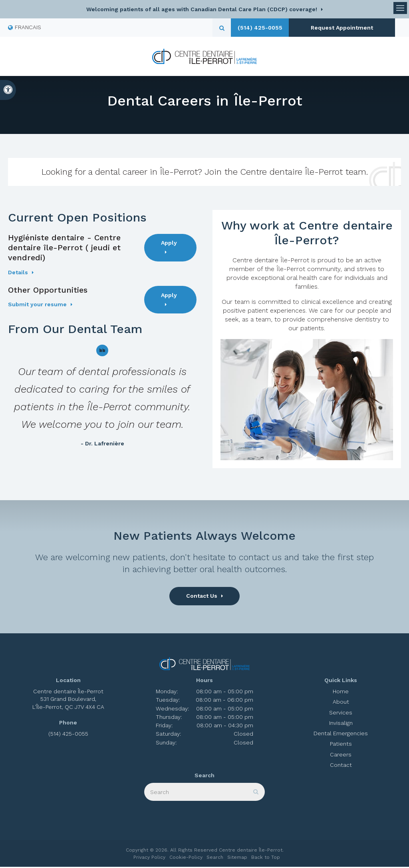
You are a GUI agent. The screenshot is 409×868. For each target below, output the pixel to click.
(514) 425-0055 (264, 28)
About (341, 703)
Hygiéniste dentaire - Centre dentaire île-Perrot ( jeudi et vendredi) (64, 249)
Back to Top (266, 858)
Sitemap (237, 858)
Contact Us (202, 597)
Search (215, 858)
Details (18, 274)
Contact (341, 766)
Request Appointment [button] (339, 28)
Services (341, 714)
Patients (341, 745)
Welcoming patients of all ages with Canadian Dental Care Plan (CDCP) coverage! (202, 9)
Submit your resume (37, 306)
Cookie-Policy (186, 858)
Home (341, 693)
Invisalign (341, 724)
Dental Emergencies (341, 735)
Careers (341, 756)
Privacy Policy (149, 858)
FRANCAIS (25, 27)
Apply (169, 244)
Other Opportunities (48, 291)
